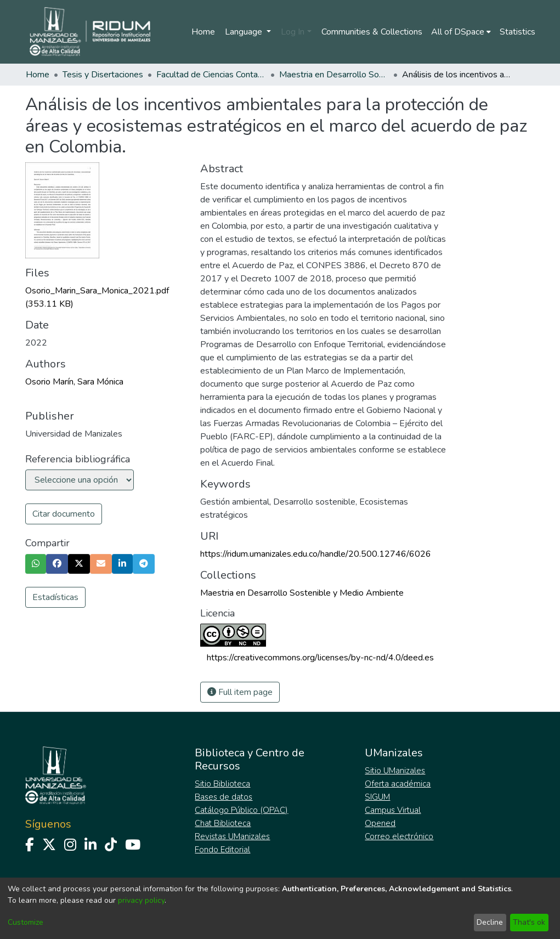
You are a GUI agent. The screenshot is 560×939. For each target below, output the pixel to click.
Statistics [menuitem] (517, 32)
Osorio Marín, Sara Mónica (74, 382)
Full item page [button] (240, 692)
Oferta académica (398, 784)
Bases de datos (224, 797)
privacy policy (141, 900)
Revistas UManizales (232, 836)
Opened (380, 823)
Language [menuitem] (245, 32)
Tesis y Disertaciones (103, 75)
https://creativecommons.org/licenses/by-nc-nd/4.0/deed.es (320, 658)
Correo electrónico (399, 836)
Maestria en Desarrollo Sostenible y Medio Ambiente (334, 75)
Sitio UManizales (395, 771)
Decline (490, 922)
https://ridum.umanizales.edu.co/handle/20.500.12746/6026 (316, 554)
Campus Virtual (393, 810)
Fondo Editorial (222, 850)
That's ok (529, 922)
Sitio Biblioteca (222, 784)
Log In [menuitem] (293, 32)
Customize (26, 922)
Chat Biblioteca (223, 823)
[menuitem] (461, 32)
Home (203, 32)
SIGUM (377, 797)
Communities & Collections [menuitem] (372, 32)
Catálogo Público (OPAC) (241, 810)
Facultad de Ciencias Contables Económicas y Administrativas (211, 75)
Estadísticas (55, 597)
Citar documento (64, 514)
